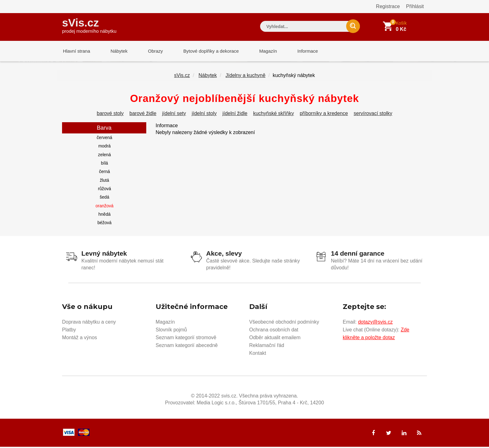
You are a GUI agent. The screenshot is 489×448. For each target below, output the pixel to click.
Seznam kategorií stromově (186, 339)
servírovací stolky (373, 115)
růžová (104, 190)
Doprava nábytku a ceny (89, 323)
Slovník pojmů (171, 331)
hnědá (105, 215)
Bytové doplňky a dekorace (206, 51)
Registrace (388, 6)
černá (104, 173)
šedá (104, 198)
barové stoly (110, 115)
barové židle (143, 115)
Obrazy (152, 51)
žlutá (104, 181)
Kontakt (258, 354)
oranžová (104, 207)
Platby (69, 331)
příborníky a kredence (324, 115)
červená (104, 139)
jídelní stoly (204, 115)
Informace (300, 51)
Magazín (262, 51)
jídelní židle (235, 115)
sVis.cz (89, 25)
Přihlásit (415, 6)
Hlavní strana (76, 51)
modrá (104, 147)
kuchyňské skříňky (274, 115)
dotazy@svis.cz (375, 323)
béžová (104, 224)
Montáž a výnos (80, 339)
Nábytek (117, 51)
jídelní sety (174, 115)
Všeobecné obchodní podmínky (284, 323)
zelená (104, 156)
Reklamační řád (267, 347)
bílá (105, 164)
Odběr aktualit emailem (275, 339)
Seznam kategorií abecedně (187, 347)
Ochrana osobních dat (274, 331)
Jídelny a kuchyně (245, 77)
